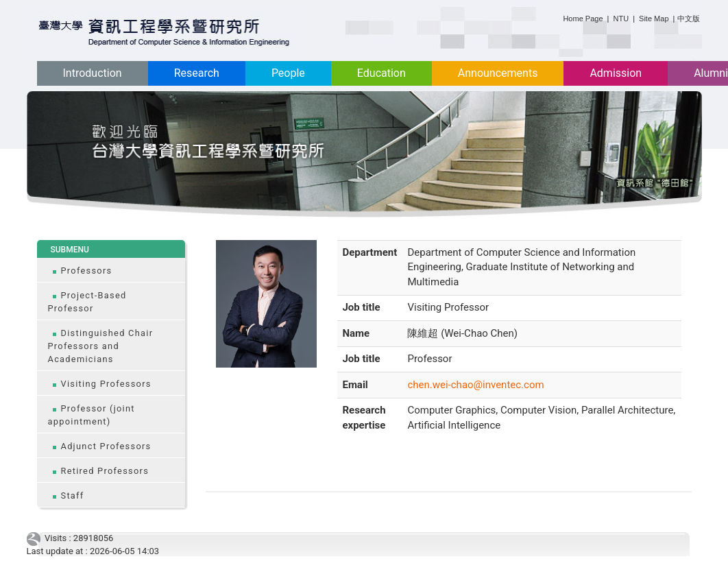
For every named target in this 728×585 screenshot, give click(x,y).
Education (381, 73)
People (288, 73)
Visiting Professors (106, 384)
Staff (73, 496)
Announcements (498, 73)
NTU (621, 19)
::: (558, 16)
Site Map (654, 19)
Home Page (583, 19)
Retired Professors (105, 471)
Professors (87, 271)
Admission (616, 73)
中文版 (689, 19)
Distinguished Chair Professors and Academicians (101, 346)
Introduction (93, 73)
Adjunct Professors (106, 446)
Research (197, 73)
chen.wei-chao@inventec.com (475, 385)
